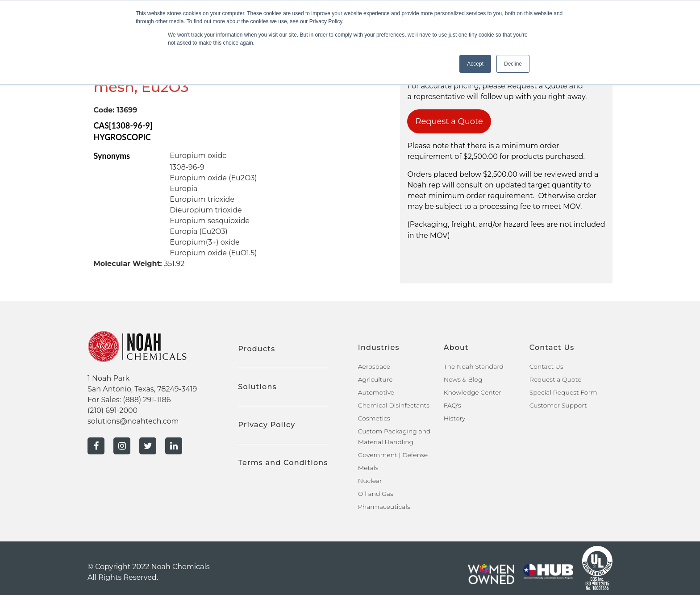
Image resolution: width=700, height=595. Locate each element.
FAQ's (452, 405)
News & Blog (463, 379)
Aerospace (374, 366)
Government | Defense (393, 455)
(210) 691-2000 (112, 410)
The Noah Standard (474, 366)
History (455, 418)
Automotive (376, 392)
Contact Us (546, 366)
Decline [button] (513, 64)
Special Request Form (563, 392)
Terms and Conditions (283, 463)
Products (256, 349)
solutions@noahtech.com (133, 421)
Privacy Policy (267, 425)
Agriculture (375, 379)
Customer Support (558, 405)
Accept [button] (475, 64)
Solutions (257, 387)
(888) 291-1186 (147, 400)
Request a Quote (449, 121)
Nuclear (370, 481)
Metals (368, 468)
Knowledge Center (473, 392)
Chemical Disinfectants (394, 405)
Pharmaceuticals (384, 507)
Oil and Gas (376, 494)
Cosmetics (374, 418)
